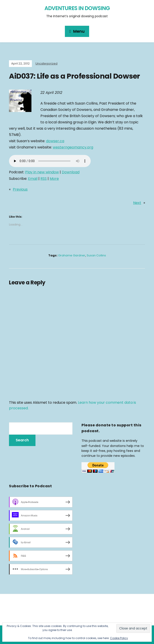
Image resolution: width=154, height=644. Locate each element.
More (54, 179)
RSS (44, 179)
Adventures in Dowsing (77, 8)
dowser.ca (55, 141)
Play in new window (42, 172)
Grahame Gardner (72, 255)
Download (71, 172)
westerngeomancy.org (73, 147)
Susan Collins (96, 255)
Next (137, 203)
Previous (20, 189)
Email (33, 179)
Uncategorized (46, 63)
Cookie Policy (119, 638)
